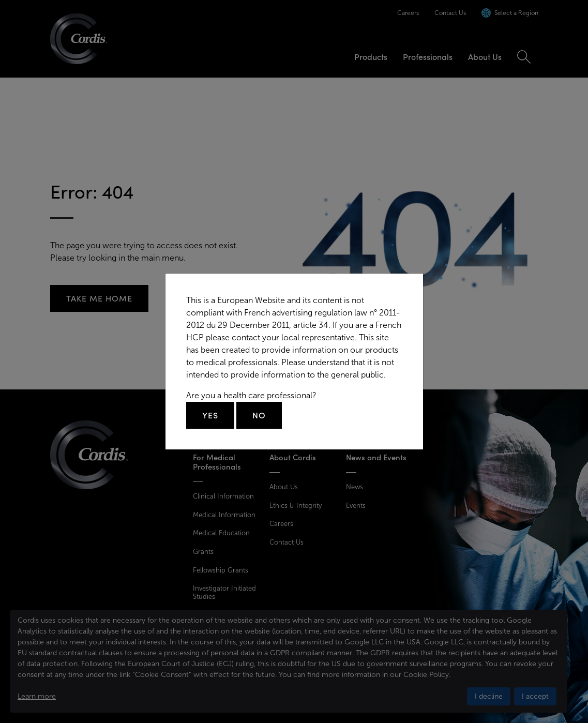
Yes (210, 415)
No (259, 415)
